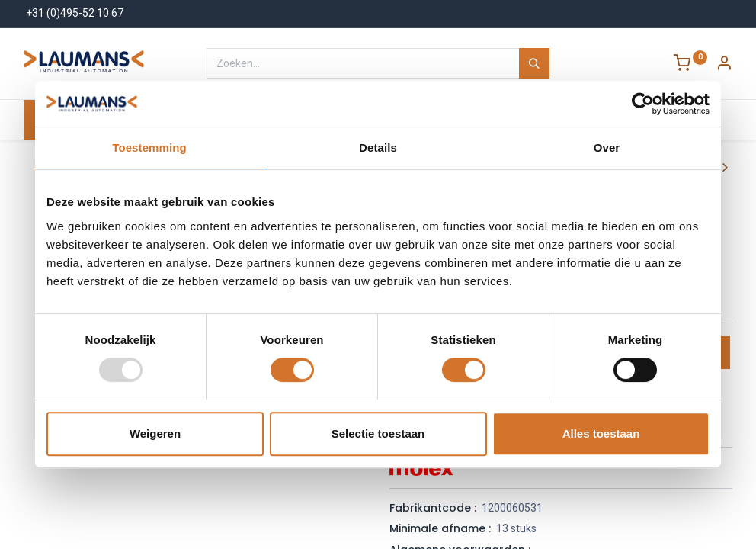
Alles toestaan (601, 433)
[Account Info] (724, 65)
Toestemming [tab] (149, 148)
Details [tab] (378, 148)
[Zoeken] (534, 63)
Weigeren (155, 433)
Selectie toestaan (378, 433)
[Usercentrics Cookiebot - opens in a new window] (643, 104)
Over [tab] (607, 148)
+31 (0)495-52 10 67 (75, 13)
